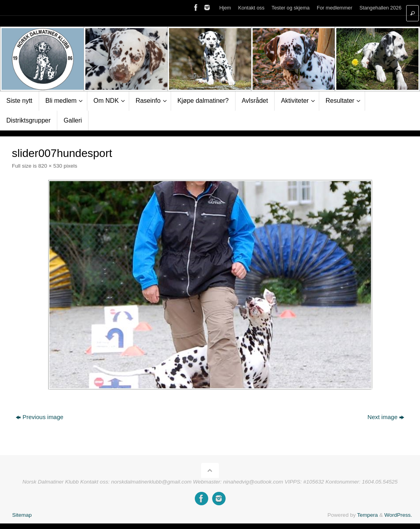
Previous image (40, 417)
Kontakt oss (251, 8)
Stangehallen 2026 (380, 8)
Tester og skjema (290, 8)
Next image (386, 417)
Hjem (225, 8)
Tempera (368, 515)
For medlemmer (335, 8)
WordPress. (398, 515)
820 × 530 (50, 166)
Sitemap (22, 515)
